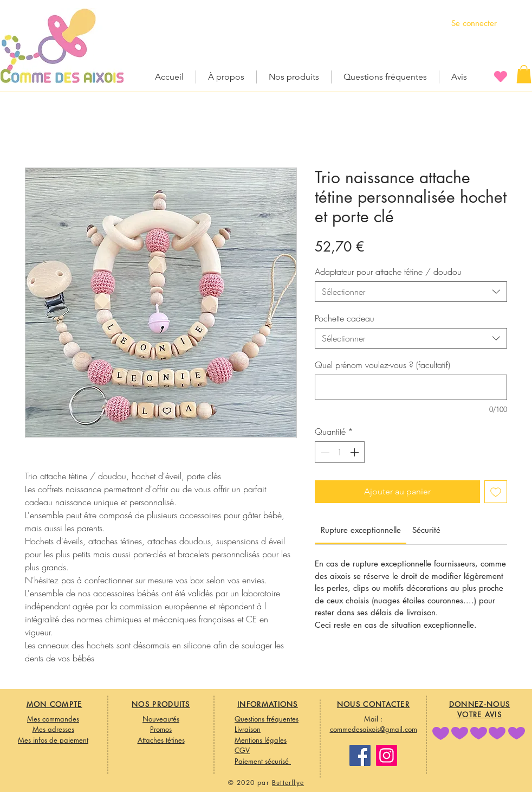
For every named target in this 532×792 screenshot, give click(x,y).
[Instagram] (387, 755)
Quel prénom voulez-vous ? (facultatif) (382, 365)
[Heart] (501, 76)
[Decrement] (324, 452)
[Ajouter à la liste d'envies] (496, 492)
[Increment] (355, 452)
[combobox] (411, 292)
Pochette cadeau (345, 318)
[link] (361, 530)
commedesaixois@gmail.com (374, 729)
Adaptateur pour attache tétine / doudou (388, 272)
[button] (524, 74)
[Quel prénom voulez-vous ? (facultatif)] (411, 387)
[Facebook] (360, 755)
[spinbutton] (340, 452)
